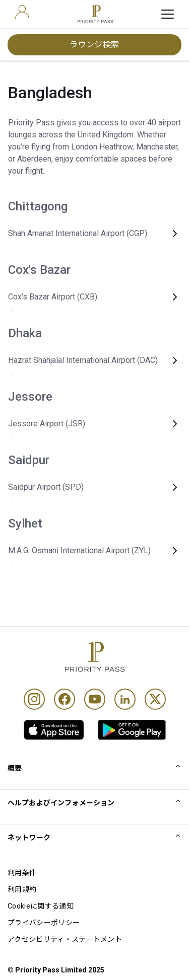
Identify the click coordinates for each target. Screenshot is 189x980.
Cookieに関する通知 (41, 906)
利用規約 (22, 889)
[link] (54, 730)
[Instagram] (34, 699)
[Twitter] (155, 699)
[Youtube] (95, 699)
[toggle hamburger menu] (168, 14)
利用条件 (22, 873)
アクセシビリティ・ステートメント (65, 939)
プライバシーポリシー (44, 923)
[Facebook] (65, 699)
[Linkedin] (125, 699)
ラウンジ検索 (94, 45)
